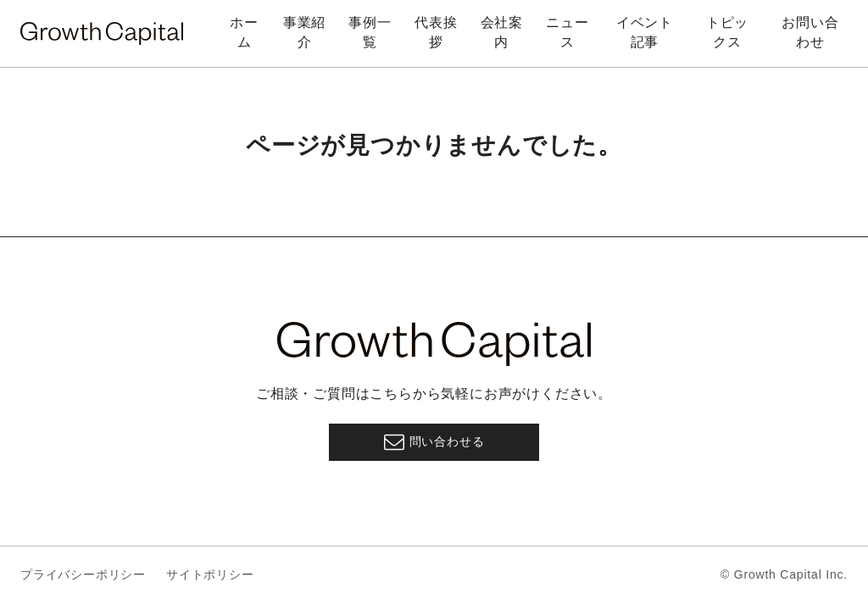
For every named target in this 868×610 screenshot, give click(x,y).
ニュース (567, 32)
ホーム (244, 32)
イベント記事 (645, 32)
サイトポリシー (210, 574)
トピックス (727, 32)
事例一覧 (370, 32)
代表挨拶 (436, 32)
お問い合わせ (810, 32)
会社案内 (502, 32)
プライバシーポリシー (83, 574)
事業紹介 (304, 32)
